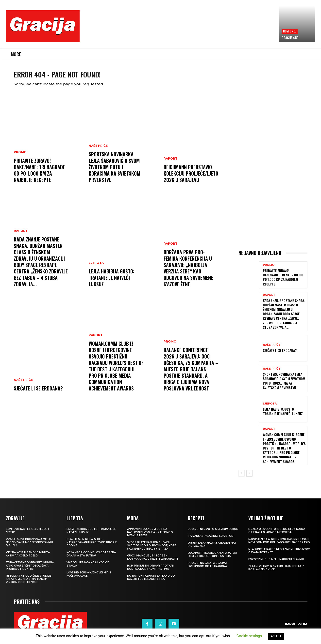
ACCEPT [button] (276, 636)
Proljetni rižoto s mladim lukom (213, 533)
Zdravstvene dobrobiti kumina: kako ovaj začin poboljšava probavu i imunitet (30, 570)
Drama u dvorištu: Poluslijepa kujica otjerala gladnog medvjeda (277, 535)
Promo (20, 156)
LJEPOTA (96, 267)
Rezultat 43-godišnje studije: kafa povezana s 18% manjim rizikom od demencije (29, 583)
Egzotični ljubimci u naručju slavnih (276, 563)
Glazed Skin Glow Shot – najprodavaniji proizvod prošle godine (92, 547)
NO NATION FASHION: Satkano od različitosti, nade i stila (151, 582)
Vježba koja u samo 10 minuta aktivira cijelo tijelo (28, 558)
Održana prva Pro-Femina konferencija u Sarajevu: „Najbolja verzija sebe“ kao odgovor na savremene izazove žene (188, 272)
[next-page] (249, 477)
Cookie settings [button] (249, 636)
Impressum (296, 628)
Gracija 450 (290, 38)
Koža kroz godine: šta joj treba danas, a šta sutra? (91, 558)
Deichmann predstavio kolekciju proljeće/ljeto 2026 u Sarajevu (191, 178)
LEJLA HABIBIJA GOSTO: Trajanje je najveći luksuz (111, 282)
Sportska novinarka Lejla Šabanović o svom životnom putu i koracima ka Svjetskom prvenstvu (114, 171)
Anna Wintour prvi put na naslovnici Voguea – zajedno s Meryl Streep (150, 536)
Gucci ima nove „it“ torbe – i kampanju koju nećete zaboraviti (152, 561)
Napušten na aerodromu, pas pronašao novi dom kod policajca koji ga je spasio (279, 545)
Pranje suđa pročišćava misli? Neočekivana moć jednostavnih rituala (29, 547)
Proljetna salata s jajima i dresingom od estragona (208, 569)
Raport (21, 235)
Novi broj (290, 31)
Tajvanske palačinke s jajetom (211, 540)
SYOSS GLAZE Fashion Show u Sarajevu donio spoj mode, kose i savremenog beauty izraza (152, 550)
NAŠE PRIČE (23, 384)
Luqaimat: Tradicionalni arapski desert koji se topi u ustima (212, 559)
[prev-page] (242, 477)
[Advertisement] (179, 30)
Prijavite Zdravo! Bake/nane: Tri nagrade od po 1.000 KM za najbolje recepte (39, 174)
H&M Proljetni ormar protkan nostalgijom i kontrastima (151, 571)
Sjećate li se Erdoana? (38, 392)
